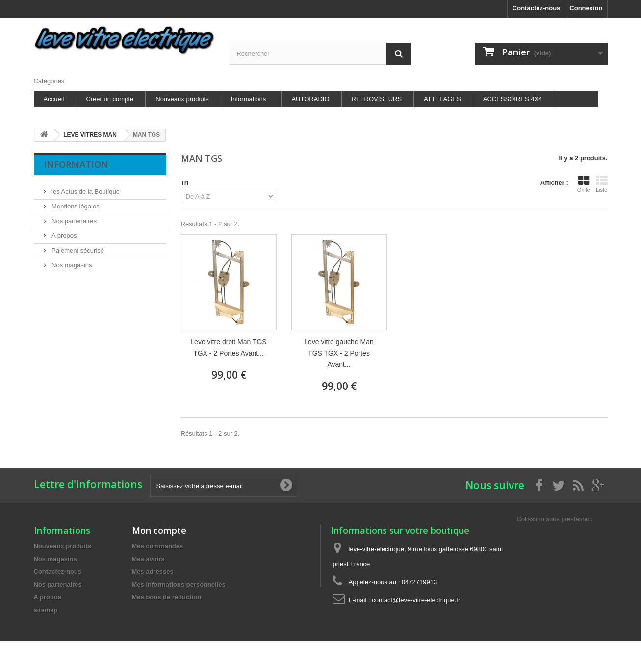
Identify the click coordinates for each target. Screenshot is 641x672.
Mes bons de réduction (167, 597)
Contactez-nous (537, 8)
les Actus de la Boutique (85, 188)
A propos (64, 232)
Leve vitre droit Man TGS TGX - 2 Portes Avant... (228, 348)
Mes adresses (153, 572)
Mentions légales (75, 202)
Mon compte (159, 530)
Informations (249, 99)
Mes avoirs (148, 559)
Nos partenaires (73, 217)
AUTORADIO (310, 99)
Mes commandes (158, 546)
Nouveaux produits (182, 99)
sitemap (46, 610)
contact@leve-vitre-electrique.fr (416, 600)
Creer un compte (110, 99)
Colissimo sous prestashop (554, 519)
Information (76, 164)
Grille (584, 184)
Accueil (54, 99)
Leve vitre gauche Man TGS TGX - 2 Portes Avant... (339, 353)
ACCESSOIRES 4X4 (513, 99)
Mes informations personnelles (179, 584)
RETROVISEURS (377, 99)
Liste (602, 184)
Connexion (586, 8)
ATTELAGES (442, 99)
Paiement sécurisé (77, 246)
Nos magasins (71, 261)
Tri (185, 183)
